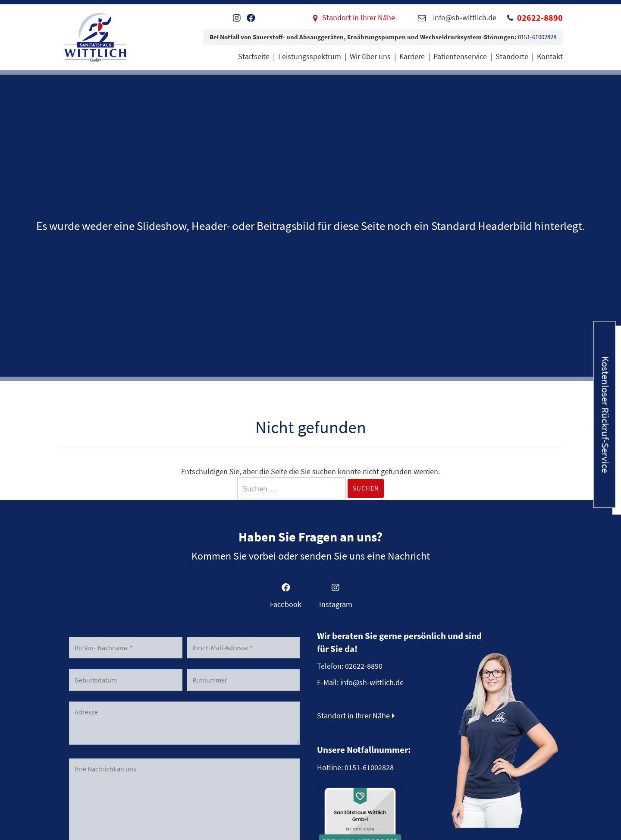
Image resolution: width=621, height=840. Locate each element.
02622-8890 (540, 18)
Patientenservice (460, 56)
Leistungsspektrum (310, 56)
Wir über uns (370, 56)
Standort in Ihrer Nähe (359, 18)
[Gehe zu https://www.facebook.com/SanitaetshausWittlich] (286, 599)
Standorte (512, 56)
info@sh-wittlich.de (372, 682)
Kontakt (550, 56)
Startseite (254, 56)
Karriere (412, 56)
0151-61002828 (537, 37)
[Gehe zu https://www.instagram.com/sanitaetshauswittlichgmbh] (335, 599)
